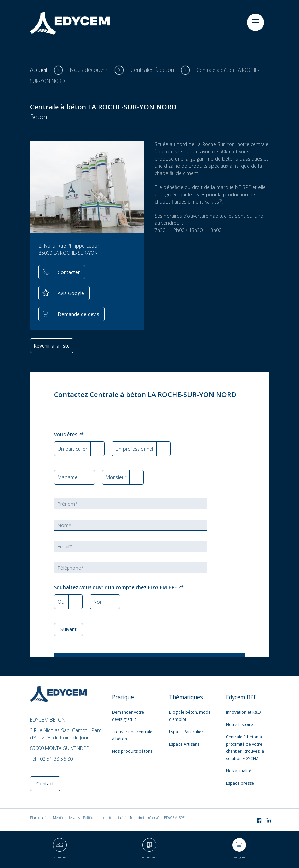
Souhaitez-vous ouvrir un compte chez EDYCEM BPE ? (119, 587)
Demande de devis (78, 314)
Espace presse (240, 783)
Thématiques (186, 697)
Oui (61, 602)
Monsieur (116, 477)
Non (98, 602)
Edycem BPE (241, 697)
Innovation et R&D (243, 712)
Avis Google (71, 293)
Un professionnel (134, 449)
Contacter (69, 272)
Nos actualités (240, 771)
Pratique (123, 697)
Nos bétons (60, 858)
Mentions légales (66, 818)
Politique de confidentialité (105, 818)
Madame (68, 477)
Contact (45, 784)
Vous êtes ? (69, 434)
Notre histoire (239, 724)
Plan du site (40, 818)
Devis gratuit (239, 858)
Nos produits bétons (132, 751)
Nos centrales (149, 858)
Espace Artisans (184, 744)
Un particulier (72, 449)
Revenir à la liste (52, 346)
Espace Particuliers (187, 732)
